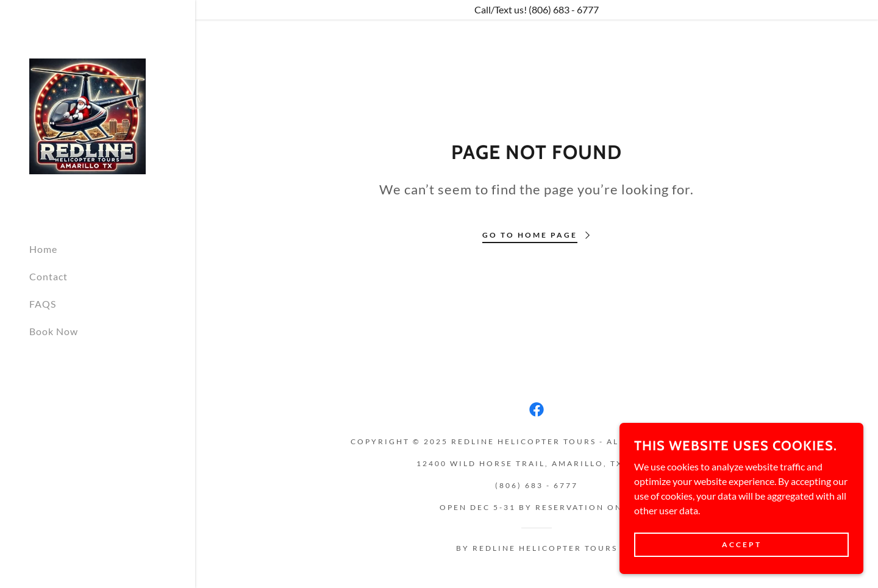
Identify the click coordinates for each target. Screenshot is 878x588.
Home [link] (43, 249)
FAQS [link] (43, 304)
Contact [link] (48, 276)
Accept (742, 544)
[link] (87, 115)
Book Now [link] (54, 331)
